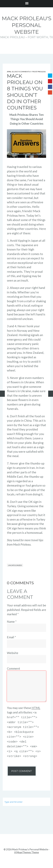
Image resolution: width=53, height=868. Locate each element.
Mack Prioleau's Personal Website (27, 25)
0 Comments (24, 72)
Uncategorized (15, 565)
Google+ (50, 92)
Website (13, 653)
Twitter (50, 76)
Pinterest (50, 81)
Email (11, 637)
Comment (13, 668)
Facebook (50, 87)
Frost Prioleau (39, 72)
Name (12, 621)
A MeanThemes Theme (27, 850)
